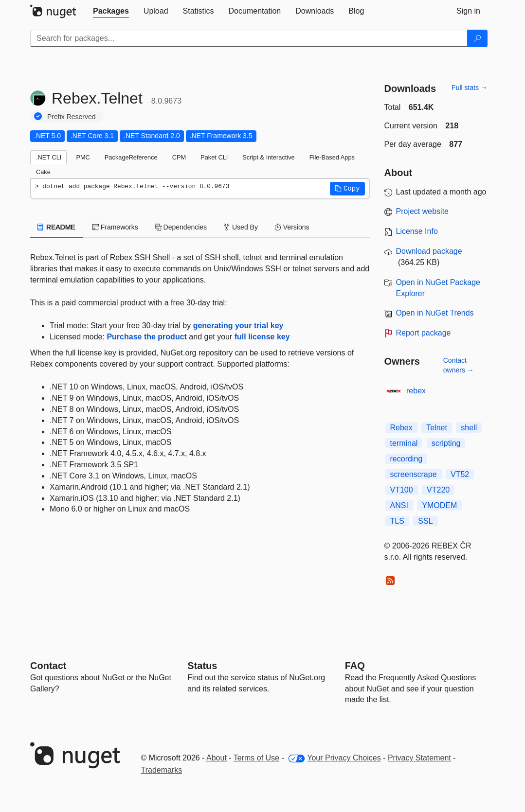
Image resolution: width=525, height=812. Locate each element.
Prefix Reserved (72, 117)
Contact (48, 666)
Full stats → (470, 88)
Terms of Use (256, 758)
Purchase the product (146, 337)
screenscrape (414, 474)
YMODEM (439, 505)
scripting (446, 443)
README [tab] (56, 227)
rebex (416, 391)
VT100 (402, 490)
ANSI (399, 505)
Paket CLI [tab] (214, 157)
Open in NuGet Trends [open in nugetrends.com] (435, 313)
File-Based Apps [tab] (332, 157)
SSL (425, 521)
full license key (262, 337)
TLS (397, 521)
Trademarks (162, 770)
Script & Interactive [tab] (268, 157)
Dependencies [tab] (181, 227)
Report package (424, 333)
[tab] (111, 11)
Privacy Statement (419, 758)
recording (407, 459)
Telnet (437, 428)
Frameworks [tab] (115, 227)
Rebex (401, 428)
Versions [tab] (292, 227)
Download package (429, 251)
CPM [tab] (179, 157)
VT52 (460, 474)
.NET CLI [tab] (49, 157)
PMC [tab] (83, 157)
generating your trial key (238, 326)
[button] (347, 189)
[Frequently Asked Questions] (355, 666)
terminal (404, 443)
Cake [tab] (43, 172)
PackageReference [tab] (131, 157)
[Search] (477, 38)
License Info (417, 231)
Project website (423, 211)
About (217, 758)
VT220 (438, 490)
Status (202, 666)
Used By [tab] (241, 227)
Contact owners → (459, 365)
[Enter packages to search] (249, 38)
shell (469, 428)
